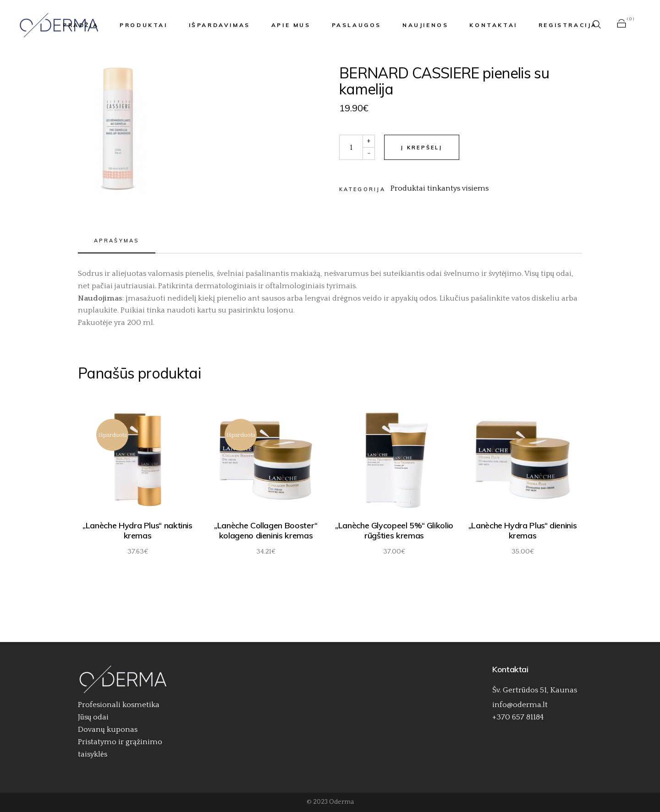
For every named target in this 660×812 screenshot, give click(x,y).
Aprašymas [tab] (117, 241)
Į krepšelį (422, 148)
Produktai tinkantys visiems (440, 188)
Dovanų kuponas (108, 730)
